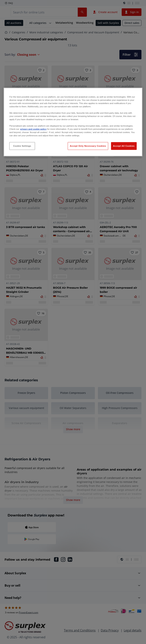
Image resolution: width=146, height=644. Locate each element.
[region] (73, 122)
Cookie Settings (22, 146)
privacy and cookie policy (33, 129)
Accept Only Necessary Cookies (88, 146)
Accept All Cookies (124, 146)
